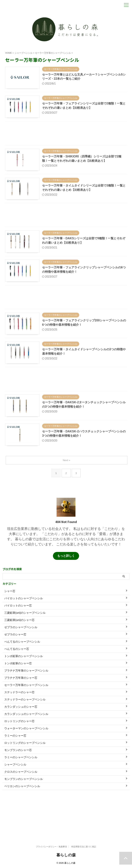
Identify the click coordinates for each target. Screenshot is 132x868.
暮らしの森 (66, 855)
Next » (67, 494)
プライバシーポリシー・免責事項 (51, 847)
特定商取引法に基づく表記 (84, 847)
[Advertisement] (66, 141)
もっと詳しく (66, 587)
